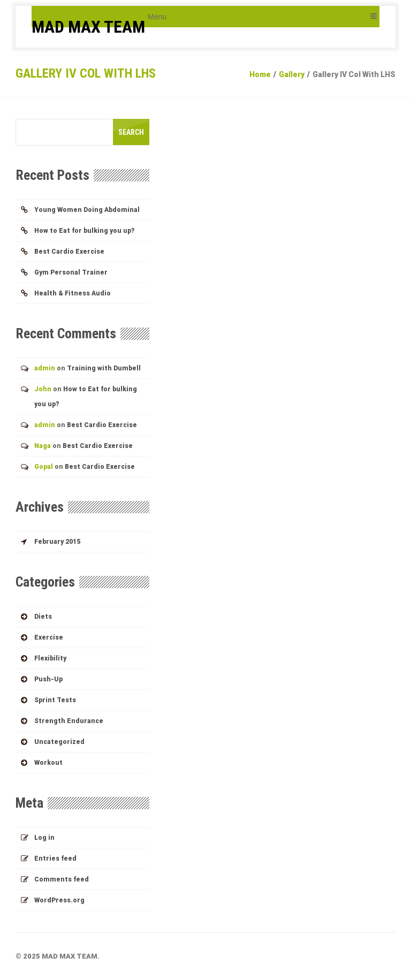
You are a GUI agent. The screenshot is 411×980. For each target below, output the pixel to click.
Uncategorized (59, 742)
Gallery (292, 74)
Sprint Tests (55, 700)
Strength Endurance (69, 721)
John (43, 389)
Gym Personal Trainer (71, 272)
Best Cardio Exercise (69, 252)
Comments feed (62, 879)
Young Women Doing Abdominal (87, 210)
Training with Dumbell (104, 368)
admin (45, 368)
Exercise (49, 637)
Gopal (44, 467)
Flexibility (50, 658)
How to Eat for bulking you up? (84, 231)
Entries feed (55, 859)
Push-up (48, 679)
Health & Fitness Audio (73, 293)
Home (260, 74)
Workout (48, 763)
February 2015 (57, 542)
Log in (44, 838)
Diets (43, 617)
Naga (43, 446)
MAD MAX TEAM (88, 27)
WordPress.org (59, 900)
